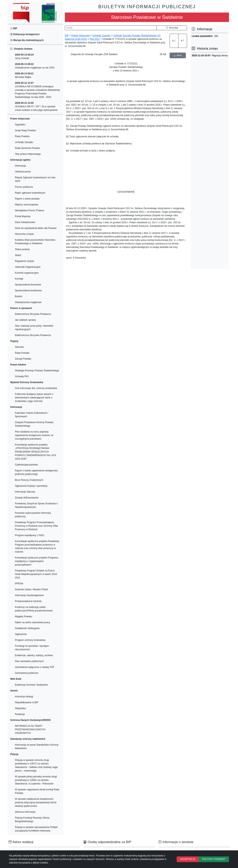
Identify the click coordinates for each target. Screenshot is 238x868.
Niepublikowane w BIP (27, 702)
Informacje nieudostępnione (29, 595)
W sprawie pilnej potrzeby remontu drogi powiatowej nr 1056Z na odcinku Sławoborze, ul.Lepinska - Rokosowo (36, 780)
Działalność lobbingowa (27, 628)
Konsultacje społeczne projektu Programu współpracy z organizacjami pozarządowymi (37, 561)
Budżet (19, 296)
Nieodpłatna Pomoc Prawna (30, 210)
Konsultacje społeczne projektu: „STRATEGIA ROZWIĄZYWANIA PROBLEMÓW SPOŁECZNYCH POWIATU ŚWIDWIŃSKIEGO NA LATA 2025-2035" (35, 452)
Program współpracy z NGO (30, 535)
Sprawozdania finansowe (28, 285)
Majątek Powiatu (24, 617)
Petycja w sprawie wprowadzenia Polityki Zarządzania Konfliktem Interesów (36, 829)
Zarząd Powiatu (23, 359)
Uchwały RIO (22, 376)
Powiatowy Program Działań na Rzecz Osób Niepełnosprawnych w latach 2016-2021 (36, 574)
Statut (18, 255)
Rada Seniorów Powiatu (27, 148)
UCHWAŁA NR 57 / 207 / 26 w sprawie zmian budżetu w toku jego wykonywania (36, 107)
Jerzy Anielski (24, 56)
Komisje (19, 279)
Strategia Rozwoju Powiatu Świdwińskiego (37, 371)
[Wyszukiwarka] (111, 28)
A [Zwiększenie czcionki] (174, 41)
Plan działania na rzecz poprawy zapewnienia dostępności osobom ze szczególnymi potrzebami (34, 435)
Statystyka (20, 708)
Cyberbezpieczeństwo (26, 465)
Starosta (19, 347)
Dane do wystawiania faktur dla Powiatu (36, 228)
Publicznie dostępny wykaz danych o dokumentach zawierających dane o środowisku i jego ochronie (34, 398)
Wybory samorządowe (27, 205)
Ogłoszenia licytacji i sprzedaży (31, 486)
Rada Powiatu (22, 136)
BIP (14, 28)
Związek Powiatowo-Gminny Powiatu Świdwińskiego (34, 424)
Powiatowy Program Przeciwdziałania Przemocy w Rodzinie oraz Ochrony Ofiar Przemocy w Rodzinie (36, 526)
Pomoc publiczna (24, 187)
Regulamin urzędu (24, 261)
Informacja (20, 166)
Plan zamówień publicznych (29, 661)
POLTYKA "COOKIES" (214, 859)
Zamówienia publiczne (27, 673)
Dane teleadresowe (25, 222)
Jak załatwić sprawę (25, 320)
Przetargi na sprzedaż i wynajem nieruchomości (32, 648)
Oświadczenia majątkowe (28, 302)
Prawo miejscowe (80, 36)
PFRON (19, 584)
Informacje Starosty (25, 492)
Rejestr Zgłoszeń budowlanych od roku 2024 (35, 179)
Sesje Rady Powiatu (25, 130)
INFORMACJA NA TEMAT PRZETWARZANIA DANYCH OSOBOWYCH (30, 730)
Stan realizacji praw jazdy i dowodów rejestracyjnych (34, 328)
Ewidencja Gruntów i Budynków (31, 685)
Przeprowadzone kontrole (28, 601)
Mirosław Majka (24, 75)
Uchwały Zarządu (24, 142)
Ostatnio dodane (21, 49)
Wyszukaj (172, 28)
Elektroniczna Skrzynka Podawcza (33, 314)
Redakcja (20, 714)
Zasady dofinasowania (27, 498)
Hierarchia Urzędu (24, 234)
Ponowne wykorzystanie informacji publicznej (33, 515)
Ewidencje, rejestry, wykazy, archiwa (34, 655)
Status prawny (22, 249)
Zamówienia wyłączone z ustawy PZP (35, 667)
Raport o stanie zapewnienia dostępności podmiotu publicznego (36, 472)
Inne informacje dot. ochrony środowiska (36, 388)
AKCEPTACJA (188, 859)
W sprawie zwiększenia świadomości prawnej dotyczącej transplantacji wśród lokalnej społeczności (36, 802)
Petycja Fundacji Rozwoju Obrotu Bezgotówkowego (32, 820)
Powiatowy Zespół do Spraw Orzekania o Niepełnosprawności (36, 505)
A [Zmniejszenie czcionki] (183, 41)
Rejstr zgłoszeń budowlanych (30, 193)
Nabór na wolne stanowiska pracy (32, 622)
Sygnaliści (20, 125)
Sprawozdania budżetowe (28, 291)
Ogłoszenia (21, 634)
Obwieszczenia (23, 172)
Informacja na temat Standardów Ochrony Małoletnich (37, 747)
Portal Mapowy (23, 216)
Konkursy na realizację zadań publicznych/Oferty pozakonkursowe (34, 609)
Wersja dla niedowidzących (27, 40)
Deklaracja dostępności (25, 34)
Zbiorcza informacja (25, 812)
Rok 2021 (95, 39)
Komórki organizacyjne (27, 273)
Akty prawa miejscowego (28, 154)
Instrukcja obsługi (24, 697)
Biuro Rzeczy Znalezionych (29, 480)
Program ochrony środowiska (30, 640)
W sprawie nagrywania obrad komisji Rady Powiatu (37, 791)
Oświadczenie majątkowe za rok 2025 (35, 66)
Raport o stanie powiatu (27, 199)
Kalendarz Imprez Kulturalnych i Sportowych (31, 415)
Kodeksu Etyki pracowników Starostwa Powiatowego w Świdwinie (35, 242)
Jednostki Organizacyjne (28, 267)
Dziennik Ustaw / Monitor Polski (31, 589)
